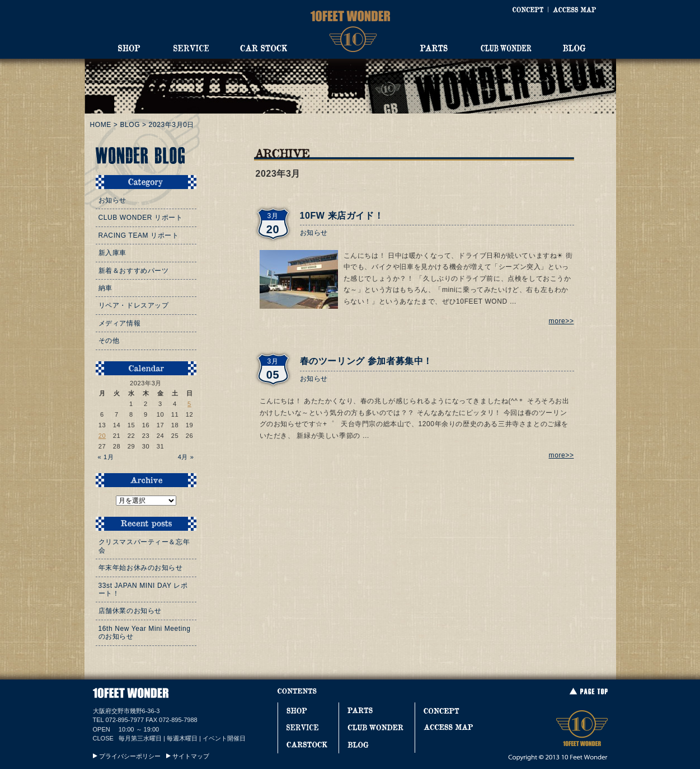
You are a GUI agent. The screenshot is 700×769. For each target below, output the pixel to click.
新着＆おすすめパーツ (134, 271)
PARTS (434, 48)
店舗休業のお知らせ (130, 611)
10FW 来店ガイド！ (342, 216)
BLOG (574, 48)
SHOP (129, 48)
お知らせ (314, 233)
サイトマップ (191, 756)
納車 (105, 288)
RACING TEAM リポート (139, 235)
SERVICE (191, 48)
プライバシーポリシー (130, 756)
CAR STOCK (264, 48)
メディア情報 (120, 323)
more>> (562, 321)
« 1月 (106, 457)
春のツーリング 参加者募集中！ (366, 361)
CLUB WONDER (506, 48)
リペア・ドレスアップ (134, 305)
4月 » (186, 457)
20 (102, 436)
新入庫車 (112, 253)
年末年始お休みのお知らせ (141, 568)
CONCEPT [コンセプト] (528, 10)
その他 (109, 341)
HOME (101, 125)
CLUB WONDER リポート (141, 218)
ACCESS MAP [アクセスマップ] (574, 10)
